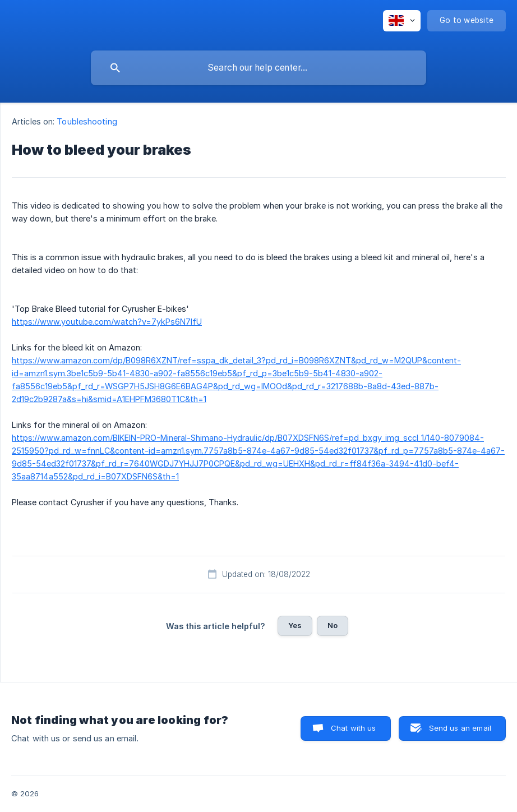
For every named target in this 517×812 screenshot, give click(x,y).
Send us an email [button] (460, 728)
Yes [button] (295, 625)
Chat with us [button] (354, 728)
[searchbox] (258, 68)
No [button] (333, 625)
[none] (402, 21)
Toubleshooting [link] (87, 121)
